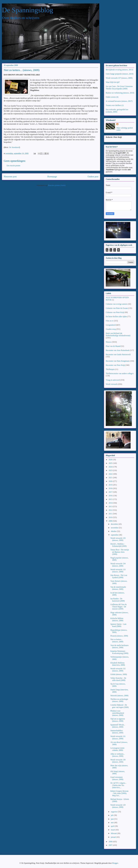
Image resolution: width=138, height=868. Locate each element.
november (115, 528)
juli (112, 815)
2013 (111, 506)
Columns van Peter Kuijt (115, 312)
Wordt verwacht (112, 384)
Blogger (115, 863)
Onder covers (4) (112, 97)
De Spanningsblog (27, 10)
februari (114, 833)
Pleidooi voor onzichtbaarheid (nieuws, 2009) (117, 713)
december (115, 524)
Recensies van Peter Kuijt (115, 365)
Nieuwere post (10, 177)
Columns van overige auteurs (117, 304)
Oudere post (93, 177)
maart (113, 830)
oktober (114, 531)
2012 (111, 510)
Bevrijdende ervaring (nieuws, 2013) (119, 70)
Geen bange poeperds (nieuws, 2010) (120, 74)
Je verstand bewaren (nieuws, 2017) (119, 101)
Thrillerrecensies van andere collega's (120, 373)
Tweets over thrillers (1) (115, 105)
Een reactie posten (13, 166)
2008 (111, 842)
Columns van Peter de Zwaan (117, 308)
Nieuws (109, 342)
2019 (111, 485)
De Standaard (14, 147)
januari (114, 837)
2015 (111, 499)
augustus (114, 812)
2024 (111, 467)
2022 (111, 474)
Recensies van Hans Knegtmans (118, 361)
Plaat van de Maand (113, 346)
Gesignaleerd (111, 325)
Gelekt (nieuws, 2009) (119, 674)
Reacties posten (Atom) (57, 185)
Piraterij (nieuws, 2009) (119, 636)
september (115, 535)
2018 (111, 488)
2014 (111, 503)
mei (112, 823)
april (113, 826)
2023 (111, 470)
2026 (111, 460)
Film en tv (110, 321)
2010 (111, 517)
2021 (111, 478)
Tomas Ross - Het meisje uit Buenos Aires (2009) (120, 552)
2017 (111, 492)
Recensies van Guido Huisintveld (118, 354)
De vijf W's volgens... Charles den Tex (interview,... (118, 785)
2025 (111, 463)
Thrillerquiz (110, 369)
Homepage (52, 177)
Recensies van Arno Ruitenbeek (118, 350)
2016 (111, 496)
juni (113, 819)
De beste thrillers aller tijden (116, 316)
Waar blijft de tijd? (113, 82)
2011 (111, 514)
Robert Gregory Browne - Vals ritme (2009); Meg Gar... (119, 793)
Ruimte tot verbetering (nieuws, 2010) (120, 93)
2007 (111, 845)
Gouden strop (111, 329)
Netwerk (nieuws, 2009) (119, 696)
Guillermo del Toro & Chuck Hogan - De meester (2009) (118, 607)
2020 (111, 481)
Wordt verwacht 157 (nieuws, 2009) (119, 78)
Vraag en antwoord (113, 380)
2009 (111, 521)
